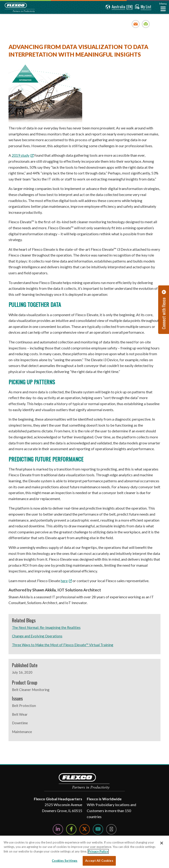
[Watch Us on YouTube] (98, 829)
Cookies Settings (65, 861)
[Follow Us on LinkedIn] (58, 829)
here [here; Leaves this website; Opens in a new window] (64, 581)
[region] (84, 852)
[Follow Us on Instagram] (111, 829)
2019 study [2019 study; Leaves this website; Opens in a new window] (21, 155)
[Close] (162, 843)
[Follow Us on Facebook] (71, 829)
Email (136, 24)
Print (146, 24)
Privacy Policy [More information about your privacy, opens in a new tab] (98, 851)
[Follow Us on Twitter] (85, 829)
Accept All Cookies (99, 861)
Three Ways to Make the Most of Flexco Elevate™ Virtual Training (63, 645)
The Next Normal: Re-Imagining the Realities (46, 627)
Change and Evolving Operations (37, 636)
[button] (115, 7)
